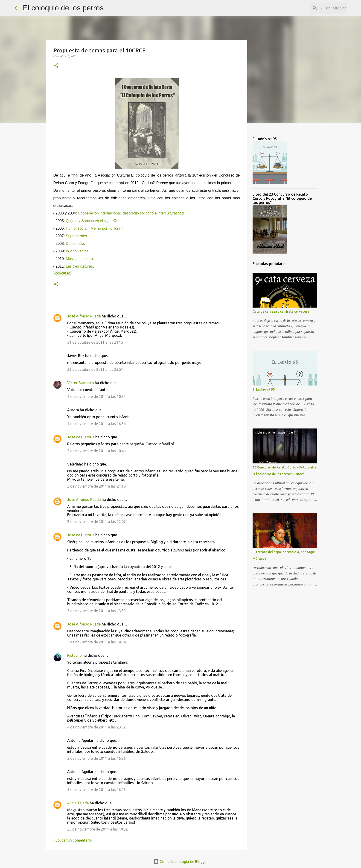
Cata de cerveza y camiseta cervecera (281, 311)
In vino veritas (77, 251)
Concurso (63, 273)
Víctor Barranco (81, 383)
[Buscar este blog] (323, 8)
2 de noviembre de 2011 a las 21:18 (96, 486)
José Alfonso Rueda (84, 316)
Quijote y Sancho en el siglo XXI (92, 221)
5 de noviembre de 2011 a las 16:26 (96, 758)
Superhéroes (76, 236)
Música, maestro (79, 259)
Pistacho (74, 655)
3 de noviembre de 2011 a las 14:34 (96, 642)
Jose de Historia (81, 437)
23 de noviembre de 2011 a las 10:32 (98, 829)
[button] (56, 66)
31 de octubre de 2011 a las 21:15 (95, 342)
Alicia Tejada (78, 803)
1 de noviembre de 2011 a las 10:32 (96, 397)
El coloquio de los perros (63, 8)
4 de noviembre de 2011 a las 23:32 (96, 727)
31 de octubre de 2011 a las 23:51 (95, 369)
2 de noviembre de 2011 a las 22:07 (96, 522)
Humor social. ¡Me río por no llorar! (94, 228)
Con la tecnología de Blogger (181, 862)
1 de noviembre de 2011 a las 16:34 (96, 424)
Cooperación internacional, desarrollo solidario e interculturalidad (131, 213)
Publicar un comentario (73, 840)
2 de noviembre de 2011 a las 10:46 (96, 451)
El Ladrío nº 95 (264, 389)
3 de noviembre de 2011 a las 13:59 (96, 611)
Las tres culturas (79, 266)
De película (75, 244)
